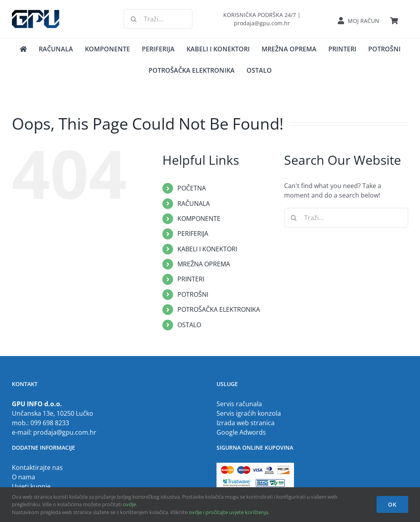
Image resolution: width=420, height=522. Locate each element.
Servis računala (239, 404)
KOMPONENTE (199, 219)
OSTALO (189, 325)
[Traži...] (158, 19)
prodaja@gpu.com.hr (65, 432)
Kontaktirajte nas (37, 467)
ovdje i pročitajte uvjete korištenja (229, 512)
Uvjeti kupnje (31, 486)
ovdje (129, 504)
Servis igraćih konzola (249, 413)
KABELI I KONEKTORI (207, 249)
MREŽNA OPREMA (204, 264)
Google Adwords (241, 432)
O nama (24, 477)
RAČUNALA (194, 204)
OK (392, 504)
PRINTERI (191, 279)
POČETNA (192, 188)
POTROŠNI (193, 294)
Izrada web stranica (246, 423)
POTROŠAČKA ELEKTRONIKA (219, 309)
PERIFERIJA (193, 234)
